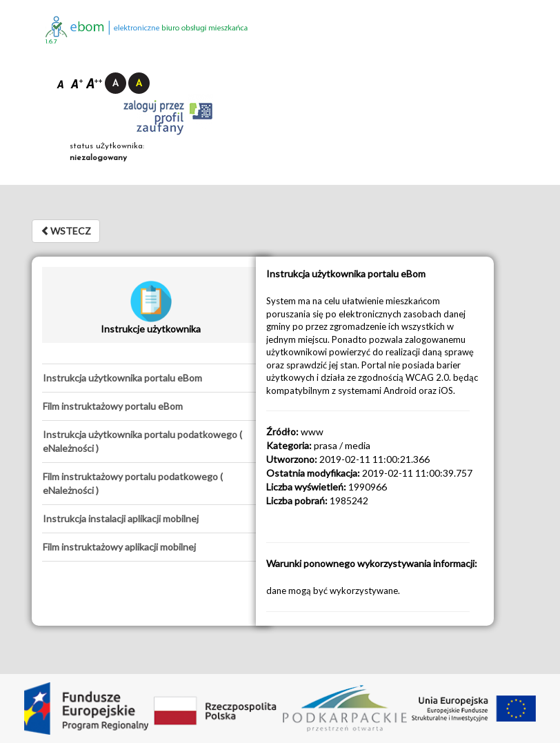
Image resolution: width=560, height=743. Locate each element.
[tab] (151, 378)
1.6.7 (51, 42)
